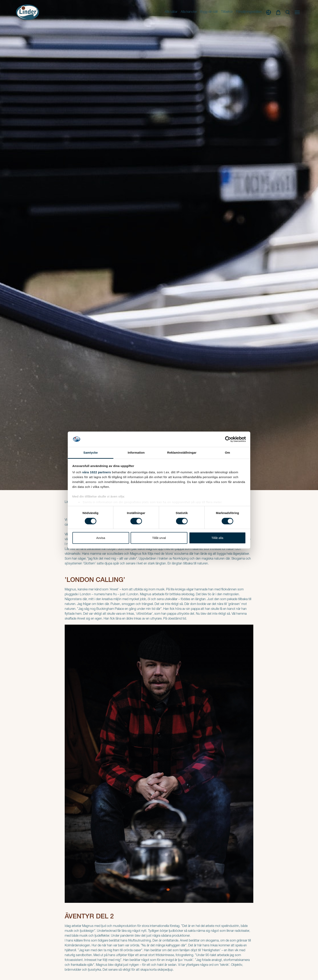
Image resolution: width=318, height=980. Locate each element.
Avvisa (101, 538)
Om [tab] (227, 453)
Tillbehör (227, 12)
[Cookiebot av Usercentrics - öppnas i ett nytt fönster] (228, 439)
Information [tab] (136, 453)
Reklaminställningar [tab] (182, 453)
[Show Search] (288, 12)
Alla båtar (171, 12)
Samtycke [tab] (91, 453)
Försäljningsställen (249, 12)
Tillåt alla (217, 538)
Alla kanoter (189, 12)
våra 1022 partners (97, 472)
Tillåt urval (159, 538)
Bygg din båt (209, 12)
